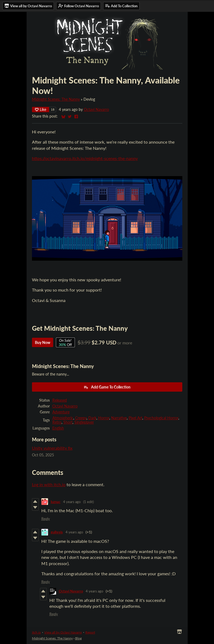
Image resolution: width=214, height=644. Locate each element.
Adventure (61, 412)
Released (60, 400)
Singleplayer (84, 422)
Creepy (81, 418)
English (58, 428)
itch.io (36, 632)
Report (90, 632)
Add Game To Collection (107, 387)
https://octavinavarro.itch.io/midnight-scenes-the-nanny (85, 158)
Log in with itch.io (49, 484)
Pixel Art (135, 418)
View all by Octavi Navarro (63, 632)
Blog (78, 638)
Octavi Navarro (96, 110)
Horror (104, 418)
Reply (46, 519)
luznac (56, 502)
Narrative (119, 418)
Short (68, 422)
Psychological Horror (161, 418)
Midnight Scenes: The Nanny (56, 99)
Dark (92, 418)
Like (41, 109)
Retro (57, 422)
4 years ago (72, 502)
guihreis (57, 532)
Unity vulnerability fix (52, 448)
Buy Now (43, 342)
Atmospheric (63, 418)
